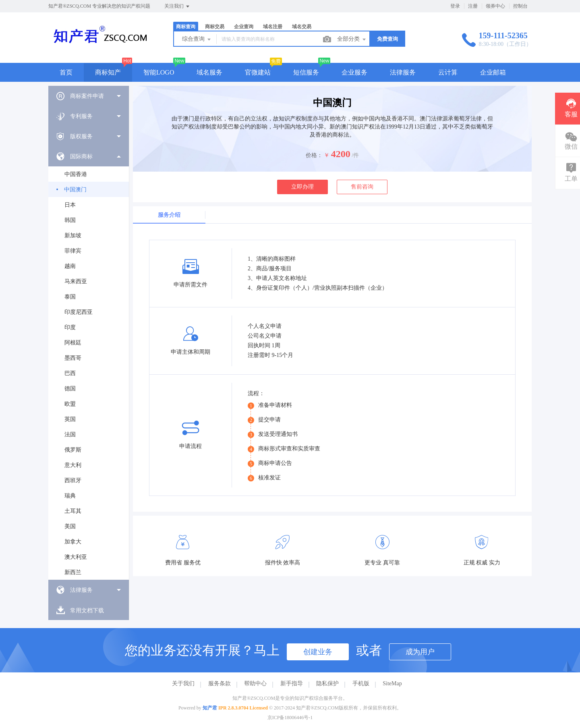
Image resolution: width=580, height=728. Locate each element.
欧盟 (70, 404)
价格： (314, 155)
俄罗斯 (73, 450)
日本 (70, 205)
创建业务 (318, 652)
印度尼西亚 (79, 312)
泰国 (70, 297)
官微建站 (258, 72)
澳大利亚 (76, 557)
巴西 (70, 373)
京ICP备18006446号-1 (290, 718)
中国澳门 (75, 190)
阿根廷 (73, 343)
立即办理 (302, 187)
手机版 (361, 683)
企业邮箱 (493, 72)
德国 (70, 389)
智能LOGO (159, 72)
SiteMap (392, 683)
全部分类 (352, 39)
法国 (70, 435)
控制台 (520, 6)
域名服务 (209, 72)
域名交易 (302, 27)
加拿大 (73, 542)
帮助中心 (255, 683)
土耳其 (73, 511)
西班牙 (73, 480)
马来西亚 (76, 281)
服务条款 (220, 683)
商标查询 (186, 27)
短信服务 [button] (306, 72)
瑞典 (70, 496)
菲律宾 (73, 251)
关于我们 (183, 683)
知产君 (210, 708)
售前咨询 (362, 187)
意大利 (73, 465)
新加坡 (73, 235)
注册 (473, 6)
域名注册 (273, 27)
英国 (70, 419)
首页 (66, 72)
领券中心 (495, 6)
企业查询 (244, 27)
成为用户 (420, 652)
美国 (70, 526)
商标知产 (108, 72)
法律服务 (403, 72)
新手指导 (292, 683)
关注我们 (177, 6)
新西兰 (73, 572)
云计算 (448, 72)
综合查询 (197, 39)
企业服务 (354, 72)
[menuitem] (89, 96)
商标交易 (215, 27)
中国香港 (76, 174)
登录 (455, 6)
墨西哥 (73, 358)
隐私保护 (327, 683)
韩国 (70, 220)
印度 (70, 327)
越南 (70, 266)
